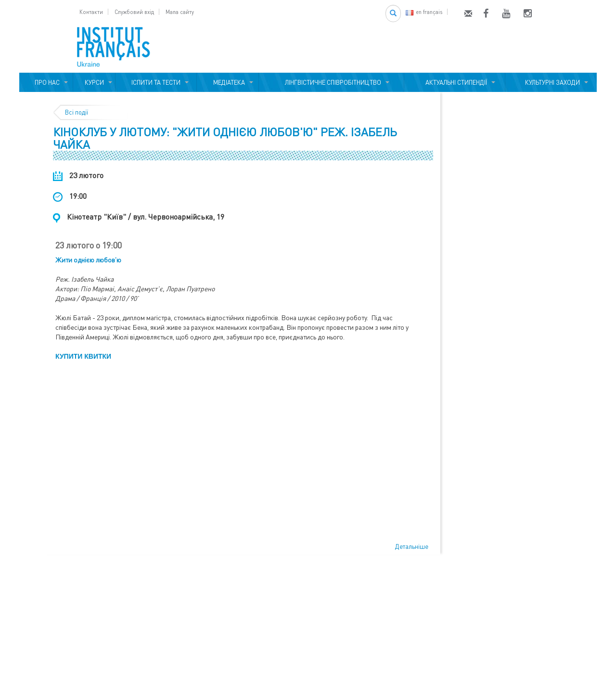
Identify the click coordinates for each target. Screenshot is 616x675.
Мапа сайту (180, 12)
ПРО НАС (46, 82)
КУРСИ (94, 82)
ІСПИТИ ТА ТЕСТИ (156, 82)
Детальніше (412, 546)
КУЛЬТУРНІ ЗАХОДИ (551, 82)
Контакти (91, 12)
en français (424, 12)
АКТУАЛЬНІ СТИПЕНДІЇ (455, 82)
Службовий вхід (134, 12)
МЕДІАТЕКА (228, 82)
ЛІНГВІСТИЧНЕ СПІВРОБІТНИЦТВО (332, 82)
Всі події (77, 112)
